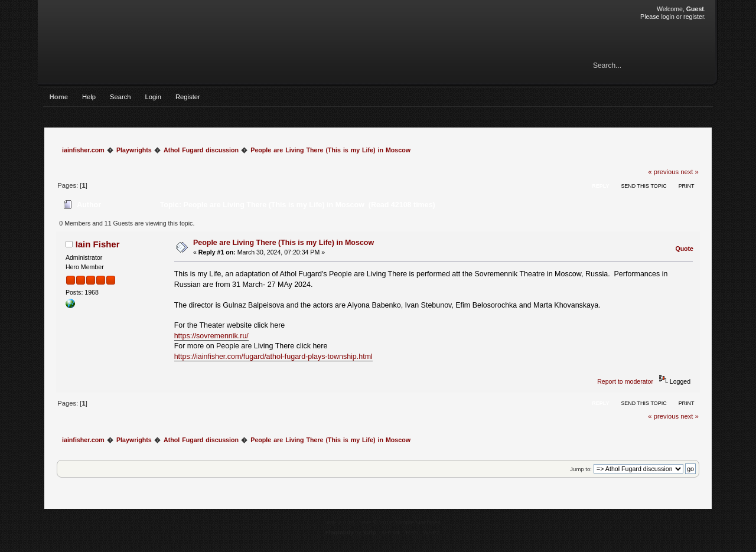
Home (59, 97)
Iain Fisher (98, 244)
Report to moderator (625, 381)
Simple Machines (418, 522)
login (667, 17)
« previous (663, 172)
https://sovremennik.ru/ (211, 336)
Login (153, 97)
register (694, 17)
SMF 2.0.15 (340, 522)
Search (120, 97)
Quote (684, 249)
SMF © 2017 (376, 522)
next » (690, 172)
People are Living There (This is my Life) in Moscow (283, 243)
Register (188, 97)
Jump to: (581, 469)
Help (89, 97)
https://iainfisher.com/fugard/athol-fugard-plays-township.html (273, 357)
